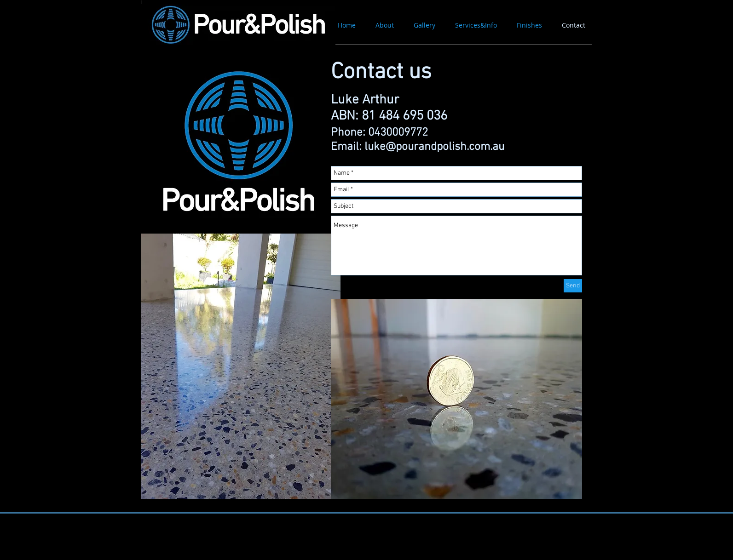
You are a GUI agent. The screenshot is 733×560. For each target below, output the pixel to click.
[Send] (573, 286)
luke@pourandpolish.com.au (434, 147)
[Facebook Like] (215, 542)
